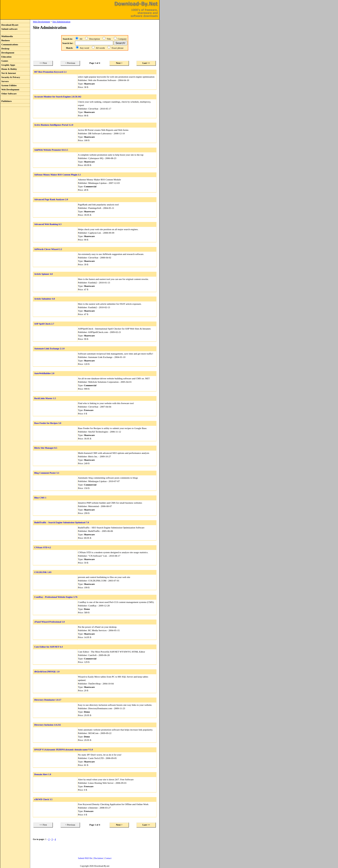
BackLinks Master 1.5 (45, 398)
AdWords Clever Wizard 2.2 (48, 249)
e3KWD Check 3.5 (43, 799)
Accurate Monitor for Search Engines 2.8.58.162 (58, 97)
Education (6, 57)
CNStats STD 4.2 (43, 547)
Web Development (10, 90)
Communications (9, 44)
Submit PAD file (85, 858)
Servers (5, 81)
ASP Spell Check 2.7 (44, 324)
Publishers (6, 101)
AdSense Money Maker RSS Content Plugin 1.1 (57, 175)
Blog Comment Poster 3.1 (47, 473)
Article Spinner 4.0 (43, 274)
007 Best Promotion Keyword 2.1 (50, 72)
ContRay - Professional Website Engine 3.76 (56, 597)
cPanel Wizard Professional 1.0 (49, 622)
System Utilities (8, 85)
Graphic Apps (8, 65)
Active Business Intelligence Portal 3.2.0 (54, 125)
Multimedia (7, 36)
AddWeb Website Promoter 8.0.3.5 (51, 150)
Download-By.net (9, 25)
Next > (119, 63)
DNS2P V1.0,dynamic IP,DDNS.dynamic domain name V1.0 (64, 750)
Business (5, 40)
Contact (108, 858)
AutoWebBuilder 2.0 (44, 373)
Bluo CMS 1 (40, 498)
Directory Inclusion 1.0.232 (48, 725)
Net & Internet (8, 73)
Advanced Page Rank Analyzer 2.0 (51, 199)
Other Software (8, 94)
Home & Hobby (9, 69)
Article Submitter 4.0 (44, 299)
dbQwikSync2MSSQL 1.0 (47, 672)
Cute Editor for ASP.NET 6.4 (49, 647)
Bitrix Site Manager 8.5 (46, 448)
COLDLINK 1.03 (43, 572)
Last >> (146, 63)
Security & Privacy (10, 77)
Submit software (9, 29)
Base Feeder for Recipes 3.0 (48, 423)
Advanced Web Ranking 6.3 (48, 224)
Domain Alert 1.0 (43, 774)
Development (7, 53)
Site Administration (61, 22)
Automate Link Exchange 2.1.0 (49, 349)
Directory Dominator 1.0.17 (48, 700)
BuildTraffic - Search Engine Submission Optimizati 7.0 (62, 522)
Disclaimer (99, 858)
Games (4, 61)
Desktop (5, 49)
